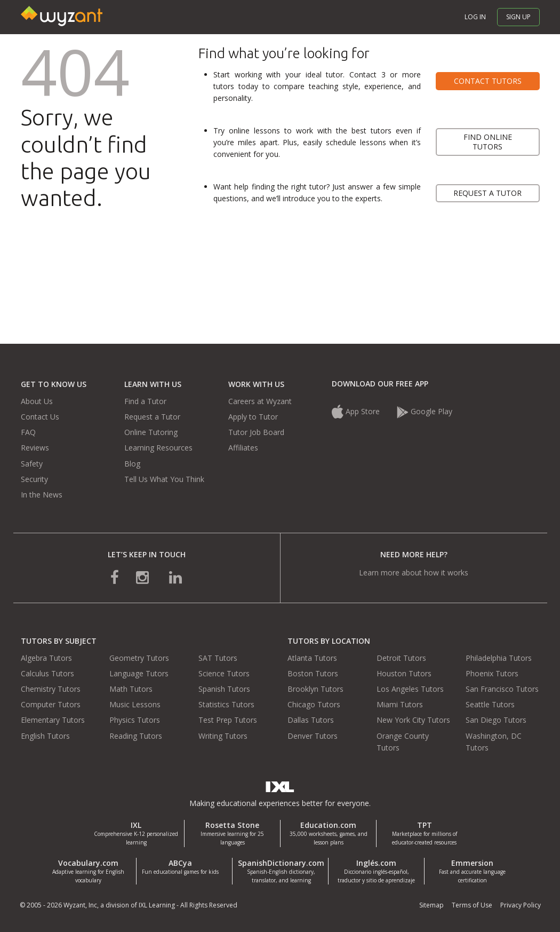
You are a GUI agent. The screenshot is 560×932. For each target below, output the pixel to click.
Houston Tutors (404, 673)
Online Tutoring (151, 432)
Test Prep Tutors (228, 720)
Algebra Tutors (46, 658)
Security (34, 479)
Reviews (35, 448)
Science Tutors (224, 673)
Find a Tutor (145, 401)
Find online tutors (488, 142)
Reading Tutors (136, 736)
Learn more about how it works (414, 572)
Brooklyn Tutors (315, 689)
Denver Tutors (313, 736)
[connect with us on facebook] (115, 577)
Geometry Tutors (139, 658)
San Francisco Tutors (502, 689)
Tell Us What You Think (164, 479)
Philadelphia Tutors (499, 658)
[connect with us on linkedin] (175, 577)
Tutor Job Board (256, 432)
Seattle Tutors (490, 704)
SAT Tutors (218, 658)
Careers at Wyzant (260, 401)
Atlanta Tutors (312, 658)
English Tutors (45, 736)
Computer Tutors (51, 704)
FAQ (28, 432)
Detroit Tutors (401, 658)
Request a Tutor (152, 417)
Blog (132, 464)
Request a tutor (487, 193)
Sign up (518, 17)
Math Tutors (131, 689)
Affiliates (243, 448)
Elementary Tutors (53, 720)
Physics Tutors (135, 720)
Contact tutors (488, 81)
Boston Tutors (313, 673)
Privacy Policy (521, 905)
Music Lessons (135, 704)
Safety (32, 464)
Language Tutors (139, 673)
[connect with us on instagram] (143, 577)
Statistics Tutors (226, 704)
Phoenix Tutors (492, 673)
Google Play (425, 411)
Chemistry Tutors (51, 689)
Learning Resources (158, 448)
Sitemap (431, 905)
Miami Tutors (400, 704)
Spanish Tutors (224, 689)
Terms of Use (472, 905)
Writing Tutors (223, 736)
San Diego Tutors (496, 720)
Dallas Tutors (311, 720)
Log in (475, 17)
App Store (357, 411)
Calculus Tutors (47, 673)
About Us (37, 401)
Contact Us (40, 417)
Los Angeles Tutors (410, 689)
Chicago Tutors (314, 704)
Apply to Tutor (253, 417)
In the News (42, 495)
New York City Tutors (413, 720)
